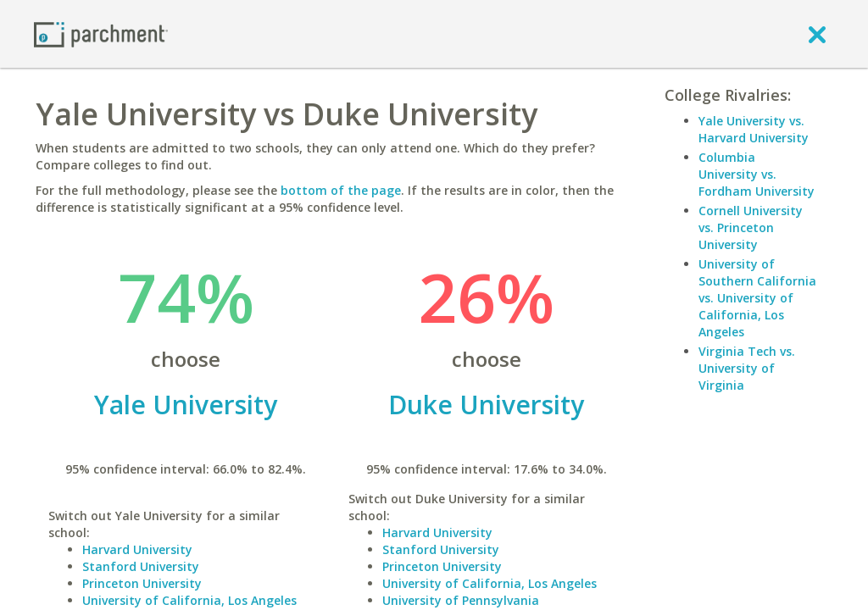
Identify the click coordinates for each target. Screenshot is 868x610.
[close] (817, 34)
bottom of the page (341, 190)
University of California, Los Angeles (189, 600)
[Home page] (101, 33)
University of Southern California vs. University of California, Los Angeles (757, 298)
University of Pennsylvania (461, 600)
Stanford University (141, 566)
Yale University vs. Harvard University (754, 129)
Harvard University (137, 549)
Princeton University (142, 583)
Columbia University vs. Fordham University (757, 174)
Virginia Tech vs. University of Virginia (747, 368)
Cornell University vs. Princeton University (751, 227)
